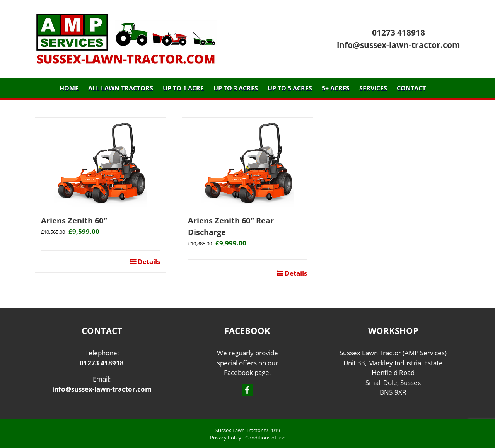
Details (148, 261)
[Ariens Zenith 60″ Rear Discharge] (247, 162)
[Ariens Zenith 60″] (101, 162)
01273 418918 (399, 32)
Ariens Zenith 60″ (74, 221)
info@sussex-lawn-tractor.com (399, 45)
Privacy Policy (226, 438)
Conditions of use (265, 438)
